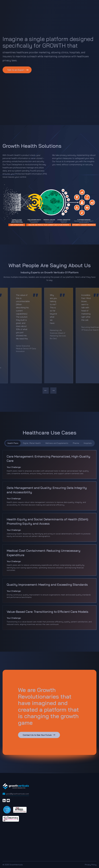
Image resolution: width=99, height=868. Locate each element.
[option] (26, 336)
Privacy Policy (91, 865)
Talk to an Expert (16, 70)
